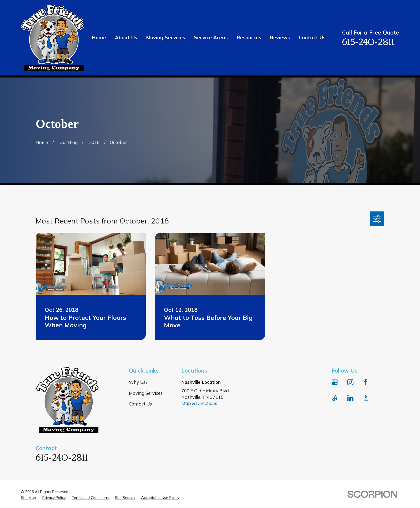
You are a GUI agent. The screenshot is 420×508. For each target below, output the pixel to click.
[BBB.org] (366, 398)
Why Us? (138, 382)
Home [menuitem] (99, 38)
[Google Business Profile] (335, 382)
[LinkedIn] (350, 398)
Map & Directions (199, 403)
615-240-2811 (368, 41)
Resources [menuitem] (249, 38)
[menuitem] (28, 497)
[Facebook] (366, 382)
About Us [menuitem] (126, 38)
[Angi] (335, 398)
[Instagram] (350, 382)
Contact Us (140, 404)
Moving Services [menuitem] (166, 38)
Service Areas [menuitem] (211, 38)
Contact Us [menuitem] (312, 38)
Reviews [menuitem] (280, 38)
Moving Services (146, 393)
